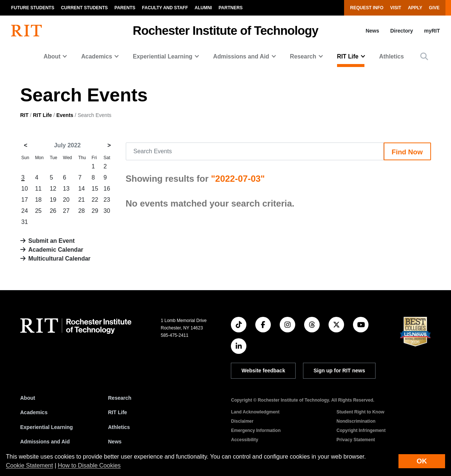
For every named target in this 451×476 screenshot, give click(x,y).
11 (38, 189)
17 (25, 200)
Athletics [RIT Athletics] (119, 427)
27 (66, 211)
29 (95, 211)
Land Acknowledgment (255, 412)
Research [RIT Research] (120, 398)
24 (25, 211)
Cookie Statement (29, 465)
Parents (125, 8)
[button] (424, 56)
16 (107, 189)
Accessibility (244, 440)
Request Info (367, 8)
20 (66, 200)
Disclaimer (242, 421)
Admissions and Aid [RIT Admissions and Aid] (45, 442)
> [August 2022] (109, 145)
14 (81, 189)
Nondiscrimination (356, 421)
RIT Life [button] (348, 56)
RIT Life (42, 115)
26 (53, 211)
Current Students (85, 8)
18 (38, 200)
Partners (231, 8)
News (372, 31)
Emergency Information (256, 430)
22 (95, 200)
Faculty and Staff (165, 8)
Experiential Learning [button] (163, 56)
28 (81, 211)
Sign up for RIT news (339, 371)
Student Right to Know (360, 412)
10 (25, 189)
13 (66, 189)
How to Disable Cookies (89, 465)
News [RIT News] (115, 442)
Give (434, 8)
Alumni (203, 8)
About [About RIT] (28, 398)
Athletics (392, 56)
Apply (415, 8)
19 (53, 200)
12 (53, 189)
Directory (402, 31)
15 (95, 189)
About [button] (52, 56)
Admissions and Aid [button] (241, 56)
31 (25, 222)
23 (107, 200)
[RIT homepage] (26, 31)
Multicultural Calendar (60, 259)
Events (65, 115)
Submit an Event (52, 241)
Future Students (33, 8)
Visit (396, 8)
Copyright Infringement (361, 430)
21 (81, 200)
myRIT (432, 31)
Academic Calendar (56, 250)
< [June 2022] (26, 145)
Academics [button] (97, 56)
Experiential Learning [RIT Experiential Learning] (47, 427)
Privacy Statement (356, 440)
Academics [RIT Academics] (34, 412)
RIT (25, 115)
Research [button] (303, 56)
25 (38, 211)
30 (107, 211)
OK (422, 461)
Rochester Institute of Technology (225, 31)
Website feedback (263, 371)
